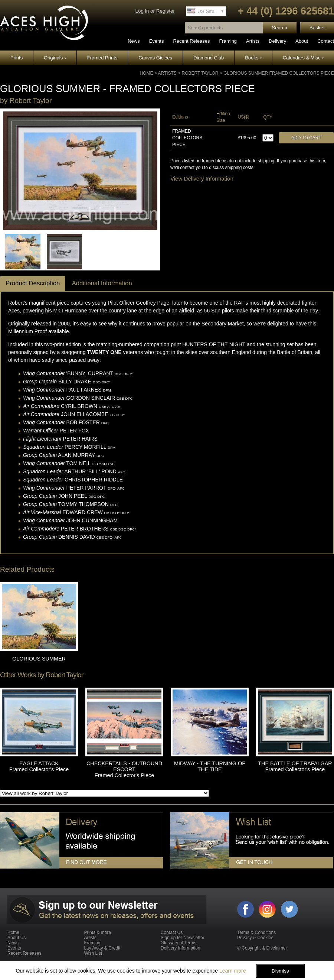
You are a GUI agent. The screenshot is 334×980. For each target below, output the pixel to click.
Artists (253, 41)
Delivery (277, 41)
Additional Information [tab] (102, 283)
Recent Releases (191, 41)
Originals (55, 58)
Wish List (93, 953)
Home (146, 73)
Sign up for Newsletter (183, 938)
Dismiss (280, 971)
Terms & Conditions (256, 932)
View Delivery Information (202, 179)
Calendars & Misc (303, 58)
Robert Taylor (200, 73)
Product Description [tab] (33, 283)
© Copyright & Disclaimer (262, 948)
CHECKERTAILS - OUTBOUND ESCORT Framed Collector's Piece (124, 769)
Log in (142, 11)
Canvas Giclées (155, 58)
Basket (317, 28)
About (302, 41)
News (134, 41)
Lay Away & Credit (102, 948)
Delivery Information (181, 948)
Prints (17, 58)
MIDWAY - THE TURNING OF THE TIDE (210, 766)
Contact (326, 41)
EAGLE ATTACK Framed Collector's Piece (39, 766)
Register (166, 11)
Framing (228, 41)
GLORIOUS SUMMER (39, 659)
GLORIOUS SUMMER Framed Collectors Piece (279, 73)
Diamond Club (209, 58)
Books (253, 58)
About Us (17, 938)
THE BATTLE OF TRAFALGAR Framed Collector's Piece (295, 766)
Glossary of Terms (179, 943)
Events (157, 41)
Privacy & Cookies (255, 938)
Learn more (233, 971)
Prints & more (97, 932)
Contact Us (172, 932)
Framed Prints (102, 58)
